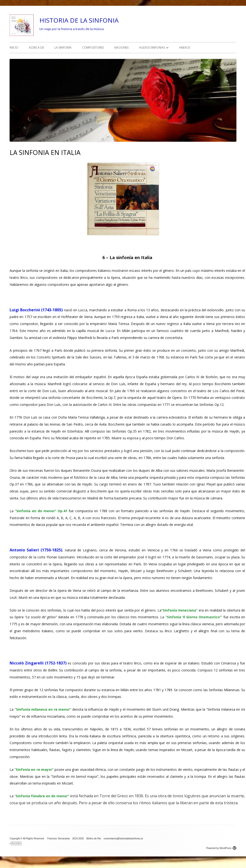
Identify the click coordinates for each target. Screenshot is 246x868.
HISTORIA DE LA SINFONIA (79, 20)
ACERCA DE (36, 48)
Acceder (16, 843)
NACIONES (121, 48)
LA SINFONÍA (63, 48)
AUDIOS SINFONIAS (152, 48)
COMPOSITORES (93, 48)
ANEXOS (184, 48)
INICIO (14, 48)
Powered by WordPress (221, 848)
